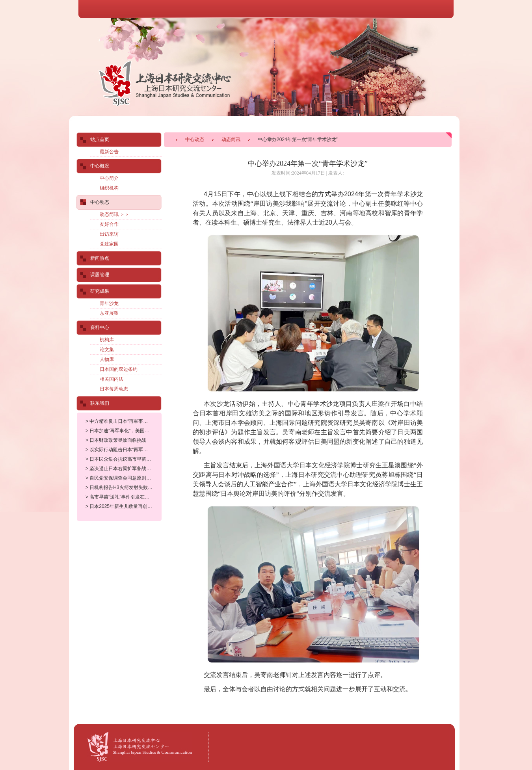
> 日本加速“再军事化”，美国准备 (120, 431)
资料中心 (100, 327)
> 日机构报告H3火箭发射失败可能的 (124, 487)
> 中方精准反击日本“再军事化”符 (120, 421)
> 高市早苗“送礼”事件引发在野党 (120, 497)
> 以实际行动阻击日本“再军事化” (120, 450)
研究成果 (100, 291)
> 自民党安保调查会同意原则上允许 (123, 478)
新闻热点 (100, 258)
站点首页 (100, 139)
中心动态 (195, 139)
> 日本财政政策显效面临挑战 (116, 440)
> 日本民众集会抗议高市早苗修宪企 (123, 459)
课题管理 (100, 275)
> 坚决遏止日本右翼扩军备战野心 (121, 469)
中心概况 (100, 166)
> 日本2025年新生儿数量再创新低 (121, 506)
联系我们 (100, 403)
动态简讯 (231, 139)
